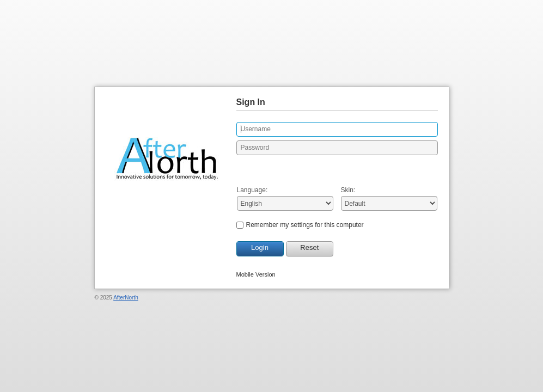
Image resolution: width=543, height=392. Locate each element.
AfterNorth (126, 298)
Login (260, 247)
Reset (309, 247)
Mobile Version (256, 274)
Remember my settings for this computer (305, 225)
